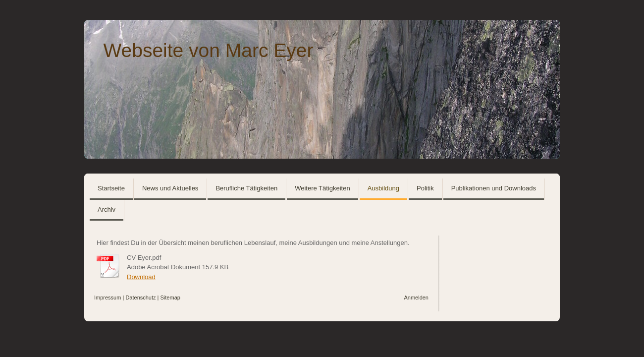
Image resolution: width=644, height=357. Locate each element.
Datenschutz (140, 297)
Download (141, 277)
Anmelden (416, 297)
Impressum (107, 297)
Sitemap (170, 297)
